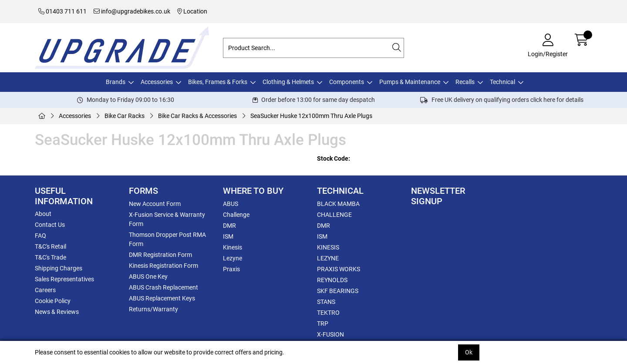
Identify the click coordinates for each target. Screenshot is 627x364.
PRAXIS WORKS (339, 269)
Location (192, 11)
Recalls (465, 82)
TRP (323, 324)
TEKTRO (328, 313)
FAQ (40, 236)
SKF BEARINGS (338, 291)
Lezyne (233, 258)
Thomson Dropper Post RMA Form (167, 239)
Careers (45, 290)
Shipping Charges (59, 268)
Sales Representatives (64, 279)
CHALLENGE (334, 215)
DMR (229, 226)
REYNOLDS (332, 280)
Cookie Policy (53, 301)
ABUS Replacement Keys (162, 298)
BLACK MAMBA (338, 204)
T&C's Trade (51, 257)
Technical (502, 82)
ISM (228, 236)
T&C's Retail (51, 246)
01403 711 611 (62, 11)
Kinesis (233, 247)
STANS (326, 302)
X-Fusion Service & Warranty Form (167, 219)
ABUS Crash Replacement (163, 287)
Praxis (231, 269)
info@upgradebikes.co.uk (132, 11)
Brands (116, 82)
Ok (469, 352)
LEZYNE (328, 258)
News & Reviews (57, 312)
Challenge (236, 215)
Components (347, 82)
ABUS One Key (148, 276)
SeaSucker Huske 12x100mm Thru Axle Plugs (311, 116)
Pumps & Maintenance (410, 82)
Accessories (157, 82)
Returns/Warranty (153, 309)
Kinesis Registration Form (163, 266)
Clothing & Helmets (288, 82)
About (43, 214)
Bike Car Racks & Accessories (197, 116)
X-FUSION (330, 334)
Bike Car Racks (125, 116)
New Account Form (155, 204)
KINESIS (328, 247)
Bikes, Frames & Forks (218, 82)
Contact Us (50, 225)
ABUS (231, 204)
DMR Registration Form (160, 255)
